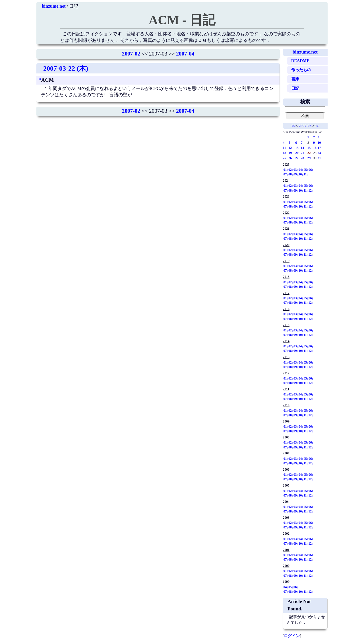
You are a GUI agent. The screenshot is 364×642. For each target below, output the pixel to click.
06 (310, 170)
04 (316, 126)
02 (294, 126)
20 (297, 153)
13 (297, 148)
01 (285, 170)
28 (303, 158)
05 (305, 170)
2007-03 (305, 126)
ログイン (292, 636)
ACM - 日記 (182, 20)
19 (290, 153)
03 (295, 170)
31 (319, 158)
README (300, 61)
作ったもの (301, 70)
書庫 (295, 79)
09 (295, 174)
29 (309, 158)
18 (285, 153)
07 (285, 174)
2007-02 (131, 54)
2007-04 (185, 54)
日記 (295, 88)
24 (319, 153)
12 (290, 148)
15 (309, 148)
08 (290, 174)
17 (319, 148)
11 (285, 148)
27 (297, 158)
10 (319, 143)
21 (303, 153)
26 (290, 158)
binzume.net (54, 6)
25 (285, 158)
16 (315, 148)
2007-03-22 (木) (66, 68)
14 (303, 148)
